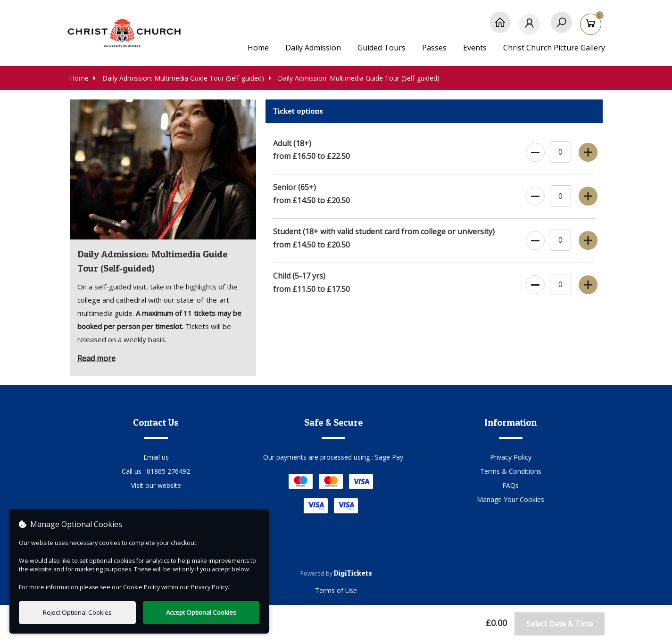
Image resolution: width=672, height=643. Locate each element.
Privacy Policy (511, 457)
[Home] (500, 27)
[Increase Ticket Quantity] (587, 150)
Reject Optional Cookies (77, 612)
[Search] (561, 27)
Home (258, 48)
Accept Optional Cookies (201, 612)
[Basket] (592, 27)
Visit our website (156, 485)
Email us (156, 457)
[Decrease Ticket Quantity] (534, 150)
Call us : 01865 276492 (156, 471)
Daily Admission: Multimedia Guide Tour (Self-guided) (179, 78)
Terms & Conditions (511, 471)
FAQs (510, 485)
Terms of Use (336, 590)
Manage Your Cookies (510, 499)
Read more (96, 358)
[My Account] (531, 27)
